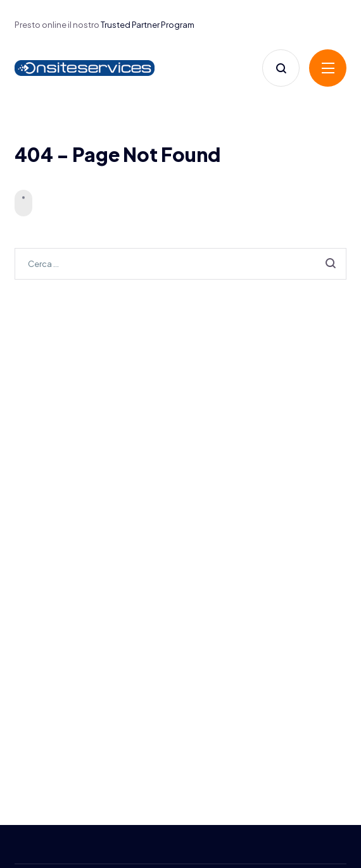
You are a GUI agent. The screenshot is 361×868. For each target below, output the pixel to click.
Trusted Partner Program (148, 25)
